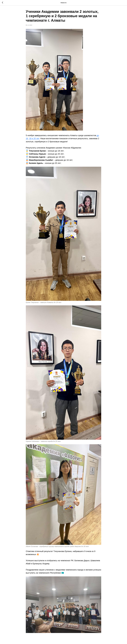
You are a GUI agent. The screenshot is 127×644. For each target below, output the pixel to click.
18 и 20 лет (34, 138)
